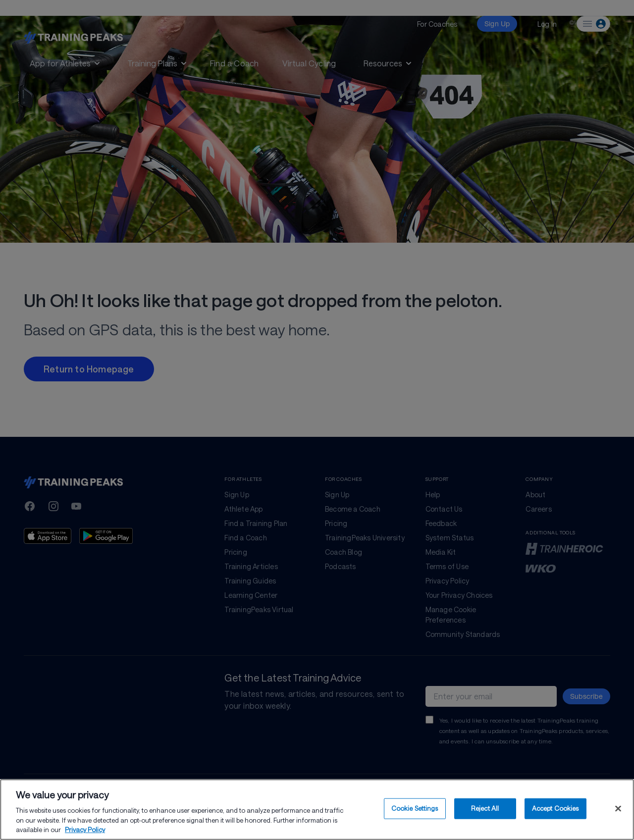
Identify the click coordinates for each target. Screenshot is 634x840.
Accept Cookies (555, 808)
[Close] (618, 809)
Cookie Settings (415, 808)
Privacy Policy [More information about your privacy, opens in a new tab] (85, 830)
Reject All (485, 808)
